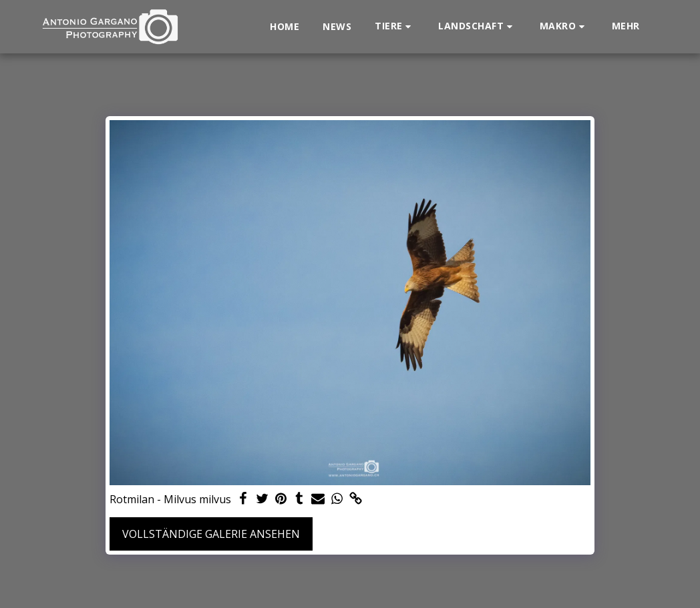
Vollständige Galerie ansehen (211, 534)
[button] (395, 26)
